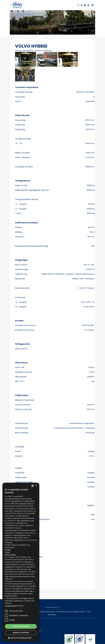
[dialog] (21, 562)
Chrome (8, 550)
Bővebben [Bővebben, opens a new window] (20, 606)
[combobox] (33, 486)
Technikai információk (46, 612)
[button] (78, 5)
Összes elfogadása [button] (21, 626)
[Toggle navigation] (93, 5)
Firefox (7, 552)
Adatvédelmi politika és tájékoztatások (71, 612)
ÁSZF (89, 612)
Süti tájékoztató (10, 606)
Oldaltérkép (52, 615)
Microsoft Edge (10, 555)
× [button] (36, 486)
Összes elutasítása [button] (21, 633)
